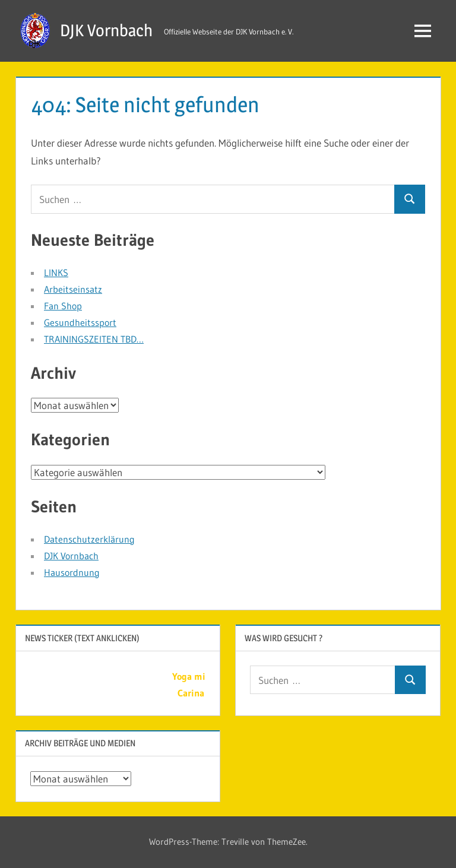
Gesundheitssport (80, 322)
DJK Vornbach (106, 30)
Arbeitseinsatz (73, 289)
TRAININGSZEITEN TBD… (94, 339)
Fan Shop (63, 306)
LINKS (56, 273)
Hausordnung (72, 572)
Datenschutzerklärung (89, 539)
